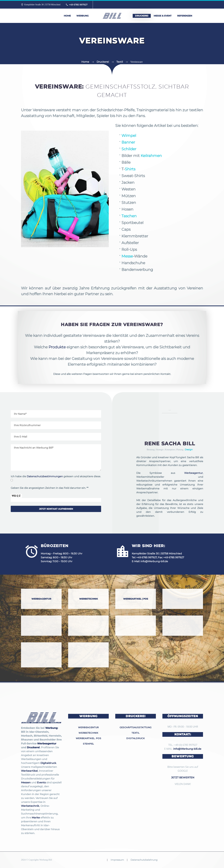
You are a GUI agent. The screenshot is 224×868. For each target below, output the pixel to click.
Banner (109, 142)
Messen (26, 783)
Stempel (88, 744)
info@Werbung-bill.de (154, 561)
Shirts (111, 169)
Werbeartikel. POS (89, 738)
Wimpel (109, 136)
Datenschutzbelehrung (144, 860)
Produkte (57, 347)
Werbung (83, 16)
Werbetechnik (30, 806)
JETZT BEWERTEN (183, 778)
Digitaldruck (48, 763)
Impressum (117, 860)
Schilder (109, 149)
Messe (108, 256)
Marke (36, 818)
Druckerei (142, 16)
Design (189, 450)
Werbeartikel (29, 771)
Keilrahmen (132, 156)
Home (67, 16)
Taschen (109, 216)
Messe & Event (163, 16)
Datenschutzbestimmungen (45, 476)
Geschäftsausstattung (136, 727)
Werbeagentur (193, 473)
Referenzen (185, 16)
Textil (135, 733)
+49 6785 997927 (78, 5)
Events (41, 783)
